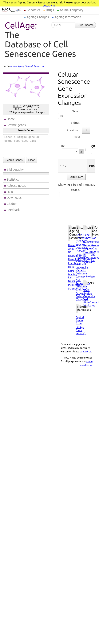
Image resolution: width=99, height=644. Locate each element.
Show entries (75, 117)
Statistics (13, 179)
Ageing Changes (38, 17)
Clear (32, 160)
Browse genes (16, 125)
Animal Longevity (72, 10)
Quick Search (85, 25)
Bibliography (15, 170)
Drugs (50, 10)
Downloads (14, 198)
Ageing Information (68, 17)
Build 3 (17, 106)
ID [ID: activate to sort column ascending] (73, 150)
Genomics (33, 10)
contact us (85, 351)
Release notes (16, 186)
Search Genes (14, 160)
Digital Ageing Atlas (80, 320)
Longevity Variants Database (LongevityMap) (85, 272)
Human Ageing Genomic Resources (27, 66)
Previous (73, 130)
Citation (12, 204)
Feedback (13, 210)
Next (77, 137)
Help (10, 192)
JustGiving (49, 6)
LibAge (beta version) (81, 330)
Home (11, 119)
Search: (76, 193)
